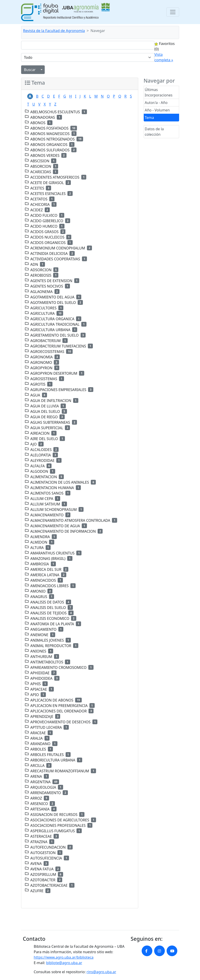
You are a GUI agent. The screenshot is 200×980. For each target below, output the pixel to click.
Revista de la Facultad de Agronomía (54, 31)
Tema (149, 118)
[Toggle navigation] (173, 12)
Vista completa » (164, 57)
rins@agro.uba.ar (101, 972)
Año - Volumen (157, 110)
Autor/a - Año (156, 103)
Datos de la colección (154, 132)
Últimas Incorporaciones (159, 92)
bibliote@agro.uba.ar (64, 963)
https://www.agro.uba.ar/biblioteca (64, 957)
